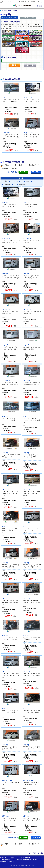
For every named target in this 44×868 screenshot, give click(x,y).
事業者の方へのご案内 (6, 862)
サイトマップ (14, 857)
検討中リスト (4, 857)
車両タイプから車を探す (9, 18)
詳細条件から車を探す (28, 18)
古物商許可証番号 (5, 860)
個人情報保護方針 (26, 857)
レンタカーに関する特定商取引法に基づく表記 (25, 860)
